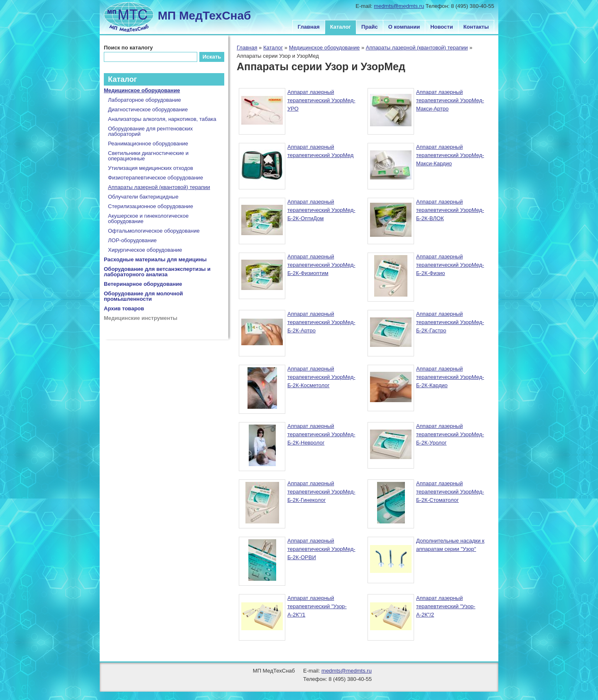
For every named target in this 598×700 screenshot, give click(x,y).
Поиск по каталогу (128, 48)
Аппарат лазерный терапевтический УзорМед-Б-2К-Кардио (450, 377)
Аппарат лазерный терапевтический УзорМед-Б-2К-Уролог (450, 434)
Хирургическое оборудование (145, 250)
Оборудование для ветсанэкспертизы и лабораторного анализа (157, 272)
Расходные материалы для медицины (155, 259)
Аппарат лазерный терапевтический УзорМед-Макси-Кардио (450, 155)
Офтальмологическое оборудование (154, 231)
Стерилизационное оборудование (151, 206)
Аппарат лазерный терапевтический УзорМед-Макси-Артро (450, 100)
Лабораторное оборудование (145, 100)
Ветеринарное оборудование (143, 284)
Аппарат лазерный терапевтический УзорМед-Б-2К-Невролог (321, 434)
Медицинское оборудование (325, 48)
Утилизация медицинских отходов (151, 168)
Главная (309, 27)
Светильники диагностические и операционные (148, 156)
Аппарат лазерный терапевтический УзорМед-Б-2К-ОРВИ (321, 549)
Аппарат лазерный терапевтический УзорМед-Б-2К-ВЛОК (450, 210)
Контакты (476, 27)
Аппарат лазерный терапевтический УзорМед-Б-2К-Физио (450, 265)
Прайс (370, 27)
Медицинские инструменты (141, 318)
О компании (404, 27)
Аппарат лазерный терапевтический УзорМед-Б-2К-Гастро (450, 322)
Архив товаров (124, 308)
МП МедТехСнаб (204, 16)
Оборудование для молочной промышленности (143, 296)
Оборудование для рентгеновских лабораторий (150, 131)
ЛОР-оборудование (132, 240)
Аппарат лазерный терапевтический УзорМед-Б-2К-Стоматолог (450, 492)
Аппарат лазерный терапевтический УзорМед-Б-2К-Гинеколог (321, 492)
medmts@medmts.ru (399, 6)
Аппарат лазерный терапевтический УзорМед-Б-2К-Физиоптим (321, 265)
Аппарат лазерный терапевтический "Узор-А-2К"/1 (317, 606)
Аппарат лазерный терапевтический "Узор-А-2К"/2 (446, 606)
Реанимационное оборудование (148, 144)
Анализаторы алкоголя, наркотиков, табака (162, 119)
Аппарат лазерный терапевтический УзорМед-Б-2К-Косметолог (321, 377)
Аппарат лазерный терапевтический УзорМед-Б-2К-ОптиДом (321, 210)
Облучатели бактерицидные (143, 197)
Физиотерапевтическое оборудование (156, 178)
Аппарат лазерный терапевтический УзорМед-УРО (321, 100)
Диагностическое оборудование (148, 109)
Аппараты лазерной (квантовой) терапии (417, 48)
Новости (442, 27)
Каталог (341, 27)
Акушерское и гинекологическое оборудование (148, 219)
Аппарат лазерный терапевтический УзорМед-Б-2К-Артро (321, 322)
